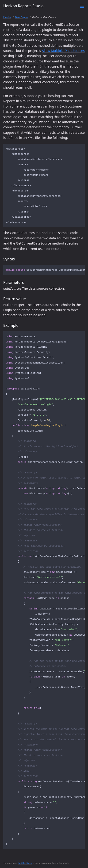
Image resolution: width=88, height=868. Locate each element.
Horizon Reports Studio (23, 6)
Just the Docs (25, 863)
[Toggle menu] (82, 6)
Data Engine (22, 17)
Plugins (7, 17)
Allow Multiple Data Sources (63, 51)
